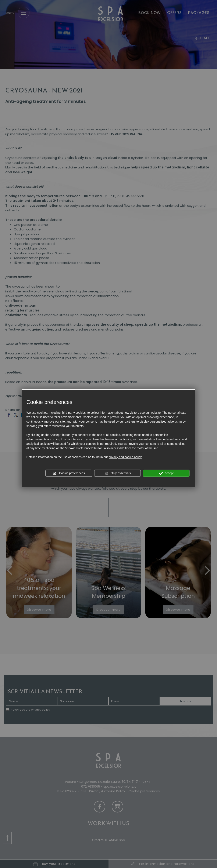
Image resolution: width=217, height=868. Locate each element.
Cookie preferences (69, 473)
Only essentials (118, 473)
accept (166, 473)
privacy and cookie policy (125, 457)
